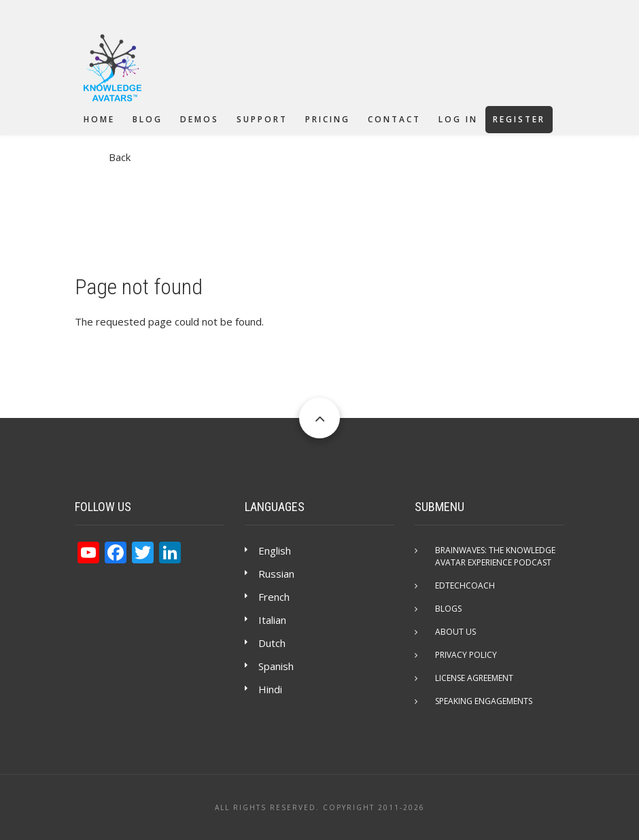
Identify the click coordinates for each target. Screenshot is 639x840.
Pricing (328, 119)
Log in (458, 119)
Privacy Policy (466, 655)
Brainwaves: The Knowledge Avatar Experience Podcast (495, 556)
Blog (148, 119)
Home (99, 119)
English (275, 550)
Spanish (276, 666)
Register (519, 119)
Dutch (272, 643)
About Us (455, 632)
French (274, 597)
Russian (276, 574)
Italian (272, 620)
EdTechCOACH (465, 585)
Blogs (448, 609)
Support (262, 119)
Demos (200, 119)
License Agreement (474, 678)
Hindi (270, 689)
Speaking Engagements (484, 701)
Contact (394, 119)
